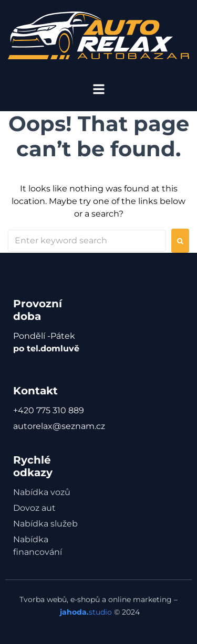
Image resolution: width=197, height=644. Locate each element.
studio (85, 612)
